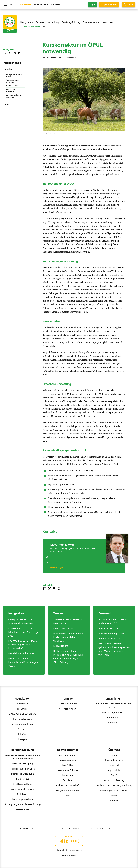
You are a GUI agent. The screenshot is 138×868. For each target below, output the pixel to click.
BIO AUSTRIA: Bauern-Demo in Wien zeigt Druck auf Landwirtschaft (23, 645)
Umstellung (53, 22)
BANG (114, 775)
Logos (68, 796)
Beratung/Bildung (71, 22)
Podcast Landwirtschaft (68, 785)
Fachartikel (23, 709)
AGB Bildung (101, 829)
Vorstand (114, 765)
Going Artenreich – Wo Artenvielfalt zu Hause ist (21, 622)
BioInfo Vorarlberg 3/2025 (111, 634)
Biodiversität (23, 779)
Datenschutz (58, 829)
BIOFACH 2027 (61, 646)
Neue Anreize (12, 86)
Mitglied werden (109, 5)
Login (93, 5)
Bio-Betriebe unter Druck (14, 75)
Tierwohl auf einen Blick (23, 769)
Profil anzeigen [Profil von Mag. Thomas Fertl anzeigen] (57, 568)
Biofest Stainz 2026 (63, 628)
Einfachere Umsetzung (11, 90)
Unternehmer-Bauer (23, 724)
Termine (40, 22)
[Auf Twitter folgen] (66, 841)
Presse (114, 796)
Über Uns (114, 750)
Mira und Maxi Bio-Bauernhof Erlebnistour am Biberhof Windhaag (68, 637)
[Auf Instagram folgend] (77, 841)
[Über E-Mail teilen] (54, 589)
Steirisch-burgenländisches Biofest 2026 (68, 622)
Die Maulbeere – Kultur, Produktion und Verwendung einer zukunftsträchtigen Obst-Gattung (68, 657)
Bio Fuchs (23, 729)
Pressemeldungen (23, 719)
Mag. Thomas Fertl (62, 545)
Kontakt (9, 104)
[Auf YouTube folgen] (72, 841)
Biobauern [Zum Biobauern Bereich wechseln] (26, 5)
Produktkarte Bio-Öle (109, 639)
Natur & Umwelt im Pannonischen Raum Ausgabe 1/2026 (24, 662)
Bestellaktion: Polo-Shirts (21, 653)
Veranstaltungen (68, 709)
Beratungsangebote (23, 799)
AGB (68, 829)
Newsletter (114, 829)
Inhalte (8, 69)
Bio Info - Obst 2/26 (108, 628)
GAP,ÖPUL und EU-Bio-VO (23, 714)
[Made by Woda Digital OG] (69, 856)
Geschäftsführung (114, 760)
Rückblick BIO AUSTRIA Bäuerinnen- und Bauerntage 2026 (23, 632)
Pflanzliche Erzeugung (23, 774)
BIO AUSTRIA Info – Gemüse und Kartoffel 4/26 (113, 622)
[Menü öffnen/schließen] (10, 5)
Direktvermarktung (23, 784)
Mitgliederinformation (68, 790)
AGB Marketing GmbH (83, 829)
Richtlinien (23, 704)
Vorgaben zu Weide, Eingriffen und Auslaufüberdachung (23, 757)
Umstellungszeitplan (113, 712)
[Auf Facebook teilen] (45, 589)
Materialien (23, 789)
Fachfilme (68, 780)
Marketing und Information (114, 790)
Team (114, 755)
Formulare (68, 775)
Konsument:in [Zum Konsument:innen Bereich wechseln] (41, 5)
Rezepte (23, 739)
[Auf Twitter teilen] (49, 589)
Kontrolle (113, 723)
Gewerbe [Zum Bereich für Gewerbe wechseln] (56, 5)
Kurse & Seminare (68, 704)
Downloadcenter (91, 22)
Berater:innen (23, 809)
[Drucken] (59, 589)
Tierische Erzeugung (23, 764)
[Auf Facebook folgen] (61, 841)
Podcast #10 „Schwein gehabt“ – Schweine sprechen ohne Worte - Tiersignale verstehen (114, 649)
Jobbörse (23, 734)
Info (68, 760)
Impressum (45, 829)
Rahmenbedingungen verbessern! (16, 96)
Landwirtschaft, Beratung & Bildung (114, 785)
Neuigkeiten (27, 22)
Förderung (113, 718)
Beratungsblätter (68, 755)
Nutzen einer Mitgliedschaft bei (113, 706)
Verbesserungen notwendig (13, 81)
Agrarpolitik (114, 770)
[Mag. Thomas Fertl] (117, 548)
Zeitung (68, 770)
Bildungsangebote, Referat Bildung (23, 804)
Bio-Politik (68, 765)
